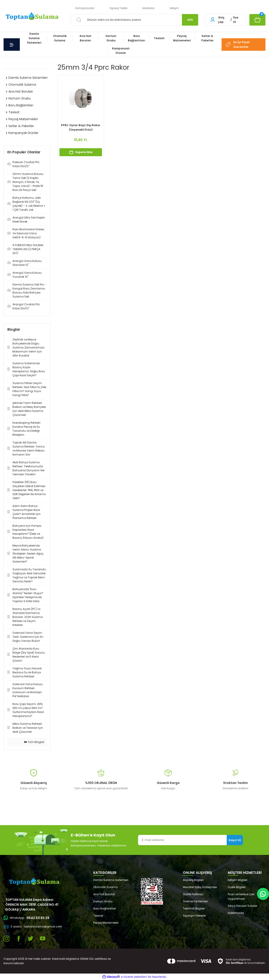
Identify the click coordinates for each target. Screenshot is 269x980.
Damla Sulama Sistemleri (111, 880)
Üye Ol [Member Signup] (236, 20)
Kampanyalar (85, 8)
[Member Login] (213, 20)
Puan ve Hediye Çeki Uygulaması (241, 896)
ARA (190, 20)
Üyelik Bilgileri (237, 887)
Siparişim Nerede (194, 916)
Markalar (149, 8)
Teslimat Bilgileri (194, 908)
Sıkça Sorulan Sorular (243, 906)
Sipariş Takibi (118, 8)
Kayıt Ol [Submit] (235, 840)
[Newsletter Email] (191, 840)
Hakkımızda (236, 913)
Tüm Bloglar (34, 742)
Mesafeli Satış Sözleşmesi (200, 887)
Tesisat (98, 916)
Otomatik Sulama (105, 887)
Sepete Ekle (81, 152)
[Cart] (257, 20)
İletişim (174, 8)
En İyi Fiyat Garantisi (237, 45)
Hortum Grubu (103, 901)
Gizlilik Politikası (193, 894)
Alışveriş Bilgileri (193, 880)
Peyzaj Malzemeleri (106, 923)
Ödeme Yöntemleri (195, 901)
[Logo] (32, 17)
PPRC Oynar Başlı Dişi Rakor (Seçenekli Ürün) (81, 127)
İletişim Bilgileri (238, 880)
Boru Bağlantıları (105, 908)
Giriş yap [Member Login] (221, 20)
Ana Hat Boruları (104, 894)
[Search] (134, 20)
